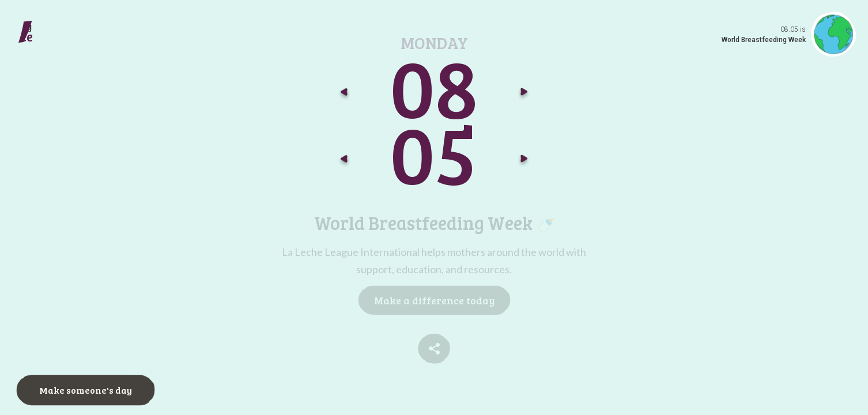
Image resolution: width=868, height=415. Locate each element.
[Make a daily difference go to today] (59, 37)
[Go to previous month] (344, 95)
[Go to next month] (524, 95)
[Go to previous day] (344, 161)
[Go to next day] (524, 161)
